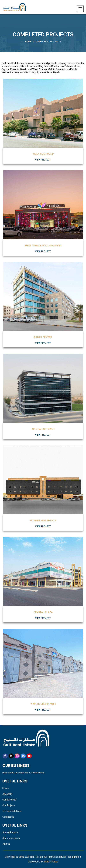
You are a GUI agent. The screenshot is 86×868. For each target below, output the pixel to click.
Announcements (11, 838)
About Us (7, 794)
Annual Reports (10, 832)
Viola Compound (43, 154)
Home (28, 42)
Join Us (6, 844)
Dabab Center (43, 337)
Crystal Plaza (43, 612)
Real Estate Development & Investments (23, 773)
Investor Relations (12, 811)
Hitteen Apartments (43, 521)
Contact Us (8, 817)
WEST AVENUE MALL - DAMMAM (43, 246)
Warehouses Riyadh (43, 704)
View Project (43, 160)
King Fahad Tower (43, 429)
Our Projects (9, 805)
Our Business (9, 800)
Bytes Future (51, 862)
